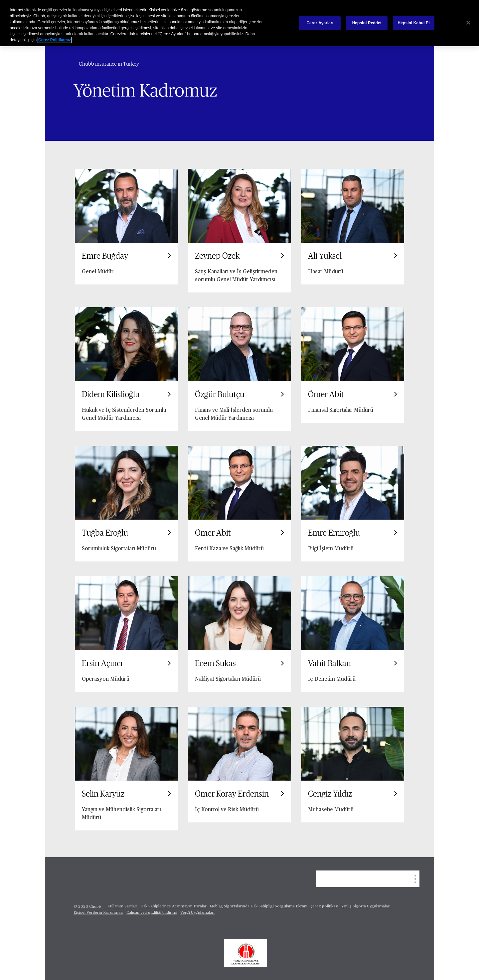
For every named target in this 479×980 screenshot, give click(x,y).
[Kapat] (468, 23)
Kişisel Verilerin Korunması (98, 913)
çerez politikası (324, 906)
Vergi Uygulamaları (197, 913)
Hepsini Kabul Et (414, 23)
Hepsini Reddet (367, 23)
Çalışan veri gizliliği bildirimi (152, 913)
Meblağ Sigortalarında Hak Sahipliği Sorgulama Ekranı (258, 906)
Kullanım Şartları (122, 906)
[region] (239, 23)
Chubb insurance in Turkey (109, 64)
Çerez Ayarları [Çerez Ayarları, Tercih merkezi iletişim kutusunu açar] (320, 23)
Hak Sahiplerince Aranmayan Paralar (173, 906)
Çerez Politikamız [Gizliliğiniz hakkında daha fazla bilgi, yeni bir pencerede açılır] (55, 40)
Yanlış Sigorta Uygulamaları (366, 906)
